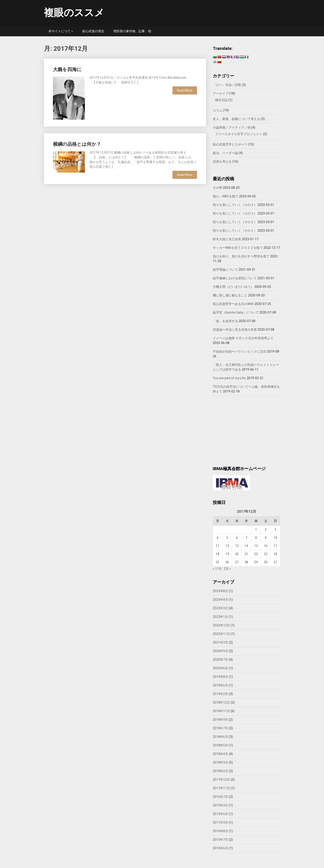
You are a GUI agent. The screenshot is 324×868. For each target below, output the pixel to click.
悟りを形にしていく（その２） (235, 222)
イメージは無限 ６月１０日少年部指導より (243, 338)
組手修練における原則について (235, 278)
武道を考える (222, 162)
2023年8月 (220, 591)
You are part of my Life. (229, 378)
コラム (218, 110)
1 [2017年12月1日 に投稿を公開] (256, 530)
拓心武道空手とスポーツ (230, 144)
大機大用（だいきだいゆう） (233, 287)
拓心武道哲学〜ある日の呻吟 (233, 304)
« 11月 (217, 569)
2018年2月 (220, 771)
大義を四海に (67, 69)
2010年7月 (220, 840)
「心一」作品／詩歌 (227, 85)
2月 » (227, 569)
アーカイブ (221, 93)
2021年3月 (220, 642)
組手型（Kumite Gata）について (236, 312)
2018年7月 (220, 728)
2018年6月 (220, 737)
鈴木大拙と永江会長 (227, 239)
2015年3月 (220, 805)
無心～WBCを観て (226, 196)
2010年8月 (220, 831)
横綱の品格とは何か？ (77, 144)
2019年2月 (220, 694)
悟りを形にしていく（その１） (235, 231)
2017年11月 (221, 788)
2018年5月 (220, 745)
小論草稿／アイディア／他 (232, 127)
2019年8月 (220, 677)
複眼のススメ (74, 13)
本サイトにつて (59, 31)
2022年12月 (221, 625)
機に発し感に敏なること (230, 295)
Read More (185, 90)
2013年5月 (220, 814)
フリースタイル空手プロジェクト (239, 134)
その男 (218, 188)
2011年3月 (220, 822)
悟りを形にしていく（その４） (235, 205)
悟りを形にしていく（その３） (235, 213)
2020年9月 (220, 651)
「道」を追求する (225, 321)
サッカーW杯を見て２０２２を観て (238, 248)
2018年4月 (220, 754)
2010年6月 (220, 848)
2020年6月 (220, 668)
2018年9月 (220, 720)
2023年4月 (220, 600)
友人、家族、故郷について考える (236, 119)
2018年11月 (221, 711)
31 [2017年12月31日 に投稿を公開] (275, 562)
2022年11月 (221, 634)
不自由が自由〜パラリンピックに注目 (240, 351)
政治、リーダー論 (225, 153)
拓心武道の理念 (93, 31)
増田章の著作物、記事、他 (132, 31)
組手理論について (225, 270)
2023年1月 (220, 617)
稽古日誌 (221, 100)
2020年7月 (220, 660)
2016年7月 (220, 797)
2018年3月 (220, 762)
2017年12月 (221, 780)
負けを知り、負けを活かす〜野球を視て (241, 256)
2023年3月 (220, 608)
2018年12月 (221, 702)
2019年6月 (220, 685)
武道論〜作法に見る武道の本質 (235, 330)
